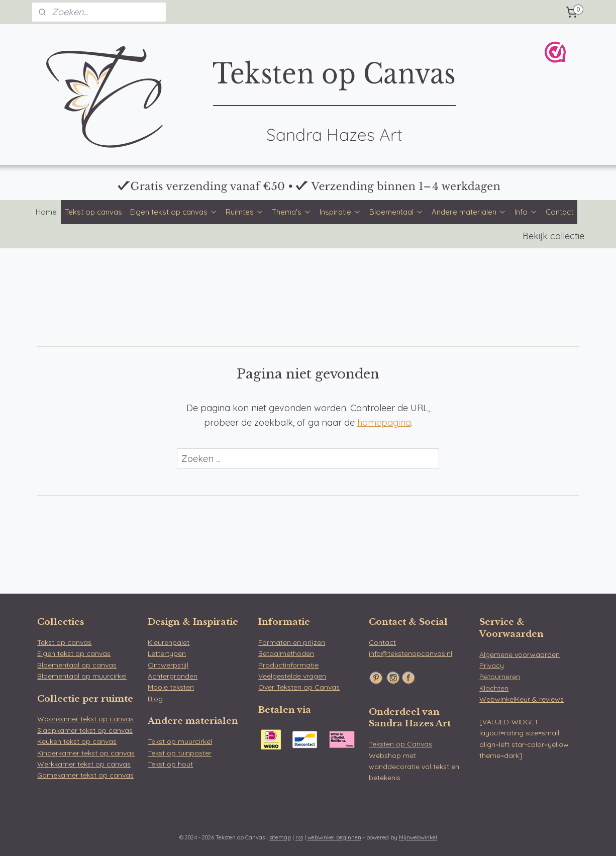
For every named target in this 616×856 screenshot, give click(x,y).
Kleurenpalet (169, 642)
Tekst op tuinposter (180, 753)
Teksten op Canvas (400, 744)
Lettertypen (167, 653)
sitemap (280, 837)
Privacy (492, 665)
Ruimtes (245, 212)
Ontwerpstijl (168, 665)
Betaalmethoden (286, 653)
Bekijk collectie (553, 236)
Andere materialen (469, 212)
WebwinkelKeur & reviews (522, 699)
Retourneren (500, 677)
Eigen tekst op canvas (174, 212)
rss (299, 837)
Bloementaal (396, 212)
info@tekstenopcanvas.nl (410, 653)
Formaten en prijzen (292, 642)
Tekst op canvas (93, 212)
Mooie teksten (171, 687)
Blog (155, 699)
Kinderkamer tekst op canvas (86, 753)
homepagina (384, 422)
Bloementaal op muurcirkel (82, 676)
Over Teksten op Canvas (299, 687)
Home (46, 212)
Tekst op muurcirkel (180, 741)
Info (526, 212)
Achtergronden (173, 676)
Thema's (292, 212)
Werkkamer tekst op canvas (84, 764)
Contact (559, 212)
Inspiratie (340, 212)
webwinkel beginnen (334, 837)
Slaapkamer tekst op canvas (85, 730)
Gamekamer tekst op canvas (85, 775)
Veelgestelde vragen (292, 676)
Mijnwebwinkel (418, 837)
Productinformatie (288, 665)
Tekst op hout (170, 764)
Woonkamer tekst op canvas (85, 719)
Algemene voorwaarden (520, 654)
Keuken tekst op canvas (77, 741)
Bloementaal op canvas (77, 665)
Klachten (494, 688)
